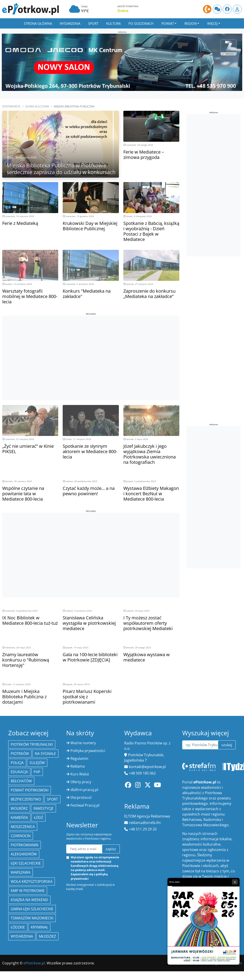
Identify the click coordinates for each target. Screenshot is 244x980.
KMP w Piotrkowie (28, 891)
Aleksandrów (24, 854)
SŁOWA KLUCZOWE (37, 106)
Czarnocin (21, 836)
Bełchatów (21, 781)
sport (52, 799)
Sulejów (37, 763)
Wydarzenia (70, 23)
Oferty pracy (81, 782)
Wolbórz (19, 808)
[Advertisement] (91, 347)
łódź (38, 818)
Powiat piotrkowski (30, 790)
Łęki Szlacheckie (26, 863)
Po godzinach (141, 23)
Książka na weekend (29, 900)
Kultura (113, 23)
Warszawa (21, 872)
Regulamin (79, 758)
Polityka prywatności (88, 751)
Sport (93, 23)
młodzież (47, 936)
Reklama (78, 766)
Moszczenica (23, 827)
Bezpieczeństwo (26, 799)
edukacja (19, 772)
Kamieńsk (19, 818)
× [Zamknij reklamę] (235, 882)
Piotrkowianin (25, 845)
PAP (37, 772)
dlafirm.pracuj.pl (84, 790)
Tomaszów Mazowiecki (32, 918)
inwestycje (43, 808)
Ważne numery (83, 743)
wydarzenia (22, 936)
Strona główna (38, 23)
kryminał (39, 927)
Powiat (168, 23)
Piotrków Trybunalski (32, 744)
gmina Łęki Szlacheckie (32, 909)
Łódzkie (18, 927)
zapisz (111, 849)
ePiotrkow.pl (11, 106)
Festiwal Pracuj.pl (85, 805)
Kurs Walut (80, 774)
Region (191, 23)
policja (17, 763)
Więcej (212, 23)
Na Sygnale (45, 754)
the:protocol (81, 797)
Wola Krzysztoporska (32, 881)
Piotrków (20, 754)
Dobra (123, 11)
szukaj (227, 745)
